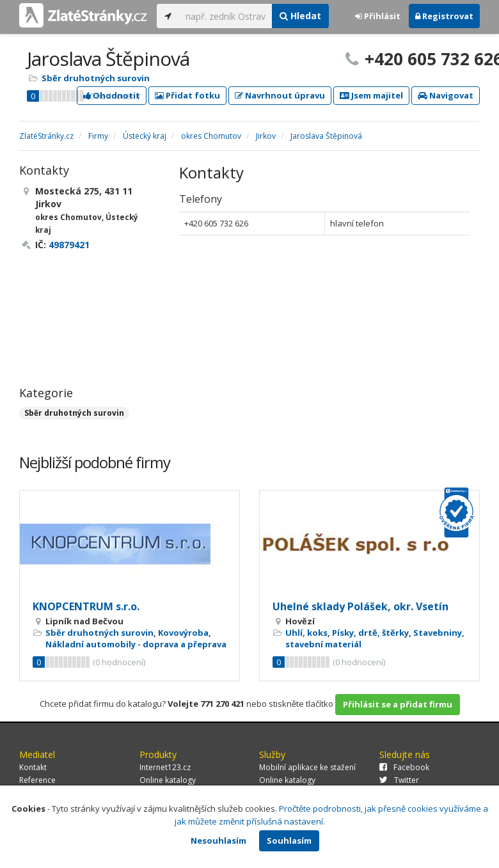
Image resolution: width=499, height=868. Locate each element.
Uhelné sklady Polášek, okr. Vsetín (360, 606)
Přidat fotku (187, 95)
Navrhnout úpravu (280, 95)
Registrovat (444, 16)
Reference (37, 780)
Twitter (399, 780)
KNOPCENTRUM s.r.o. (86, 606)
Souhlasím (289, 840)
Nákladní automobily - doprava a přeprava (136, 644)
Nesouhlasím (218, 840)
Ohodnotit (112, 95)
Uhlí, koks (306, 633)
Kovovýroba (183, 633)
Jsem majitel (371, 95)
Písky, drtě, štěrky (370, 633)
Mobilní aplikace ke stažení (307, 767)
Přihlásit (378, 16)
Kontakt (33, 767)
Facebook (404, 767)
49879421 (69, 245)
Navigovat (446, 95)
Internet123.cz (165, 767)
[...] (226, 16)
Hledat (300, 16)
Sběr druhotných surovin (96, 78)
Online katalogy (168, 780)
